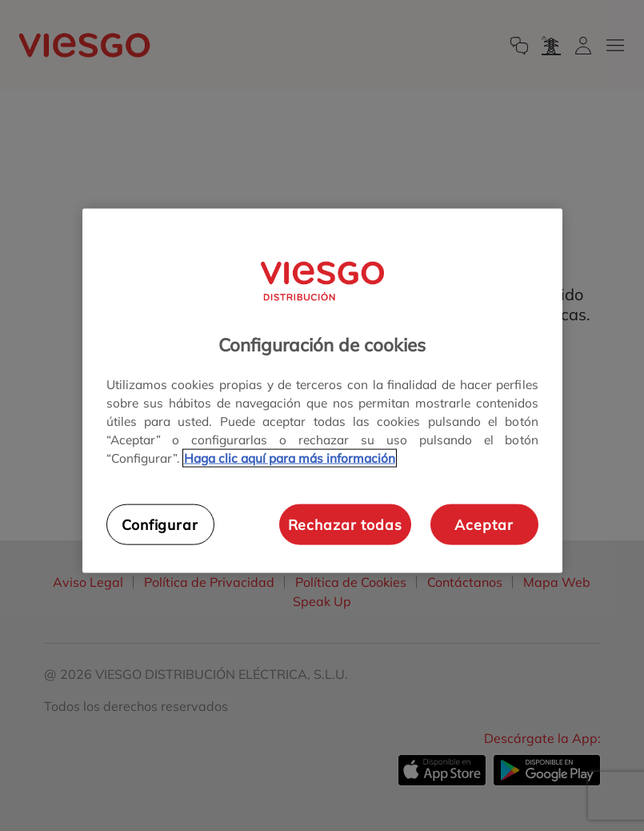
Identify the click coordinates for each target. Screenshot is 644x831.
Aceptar (484, 524)
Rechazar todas (345, 524)
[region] (322, 390)
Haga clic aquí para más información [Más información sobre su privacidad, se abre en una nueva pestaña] (290, 458)
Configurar (160, 524)
